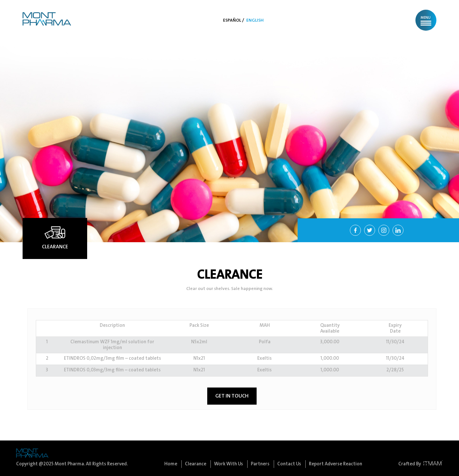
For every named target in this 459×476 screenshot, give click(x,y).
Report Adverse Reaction (336, 464)
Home (171, 464)
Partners (261, 464)
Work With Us (229, 464)
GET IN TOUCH (232, 396)
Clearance (196, 464)
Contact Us (290, 464)
